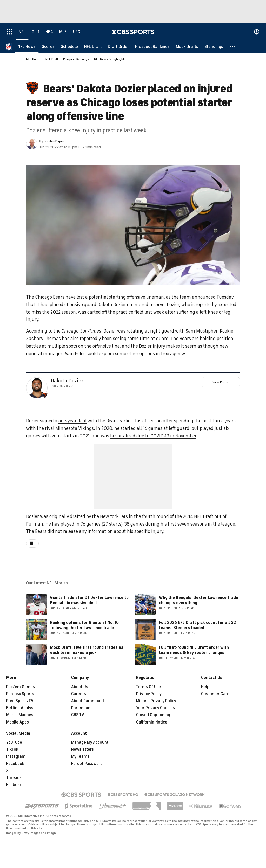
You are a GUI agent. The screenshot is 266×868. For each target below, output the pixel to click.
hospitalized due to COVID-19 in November (153, 436)
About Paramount (88, 701)
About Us (80, 687)
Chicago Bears (50, 297)
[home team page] (45, 395)
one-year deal (72, 421)
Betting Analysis (21, 708)
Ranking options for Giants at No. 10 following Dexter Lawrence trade (84, 625)
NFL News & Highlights (110, 59)
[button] (233, 47)
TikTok (12, 749)
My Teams (80, 756)
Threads (14, 778)
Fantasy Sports (20, 694)
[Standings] (214, 47)
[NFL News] (27, 47)
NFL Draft (52, 59)
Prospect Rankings (76, 59)
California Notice (152, 722)
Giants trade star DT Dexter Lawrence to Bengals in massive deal (89, 600)
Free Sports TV (20, 701)
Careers (79, 694)
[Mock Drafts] (187, 47)
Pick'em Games (21, 687)
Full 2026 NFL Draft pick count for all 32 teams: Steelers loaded (197, 625)
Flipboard (15, 785)
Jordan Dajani (54, 141)
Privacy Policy (149, 694)
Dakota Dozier (112, 305)
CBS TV (78, 715)
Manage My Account (90, 742)
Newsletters (82, 749)
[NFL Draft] (93, 47)
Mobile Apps (18, 722)
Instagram (16, 756)
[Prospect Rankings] (152, 47)
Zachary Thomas (44, 339)
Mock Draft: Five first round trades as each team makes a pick (87, 650)
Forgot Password (87, 764)
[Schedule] (69, 47)
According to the (64, 331)
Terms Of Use (149, 687)
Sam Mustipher (202, 331)
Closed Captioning (153, 715)
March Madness (21, 715)
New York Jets (114, 516)
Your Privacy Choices (155, 708)
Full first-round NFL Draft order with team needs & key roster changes (194, 650)
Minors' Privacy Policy (156, 701)
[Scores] (48, 47)
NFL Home (33, 59)
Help (205, 687)
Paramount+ (83, 708)
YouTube (14, 742)
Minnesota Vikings (75, 428)
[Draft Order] (118, 47)
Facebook (15, 764)
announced (204, 297)
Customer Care (215, 694)
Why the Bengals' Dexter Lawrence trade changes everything (199, 600)
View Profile (221, 382)
